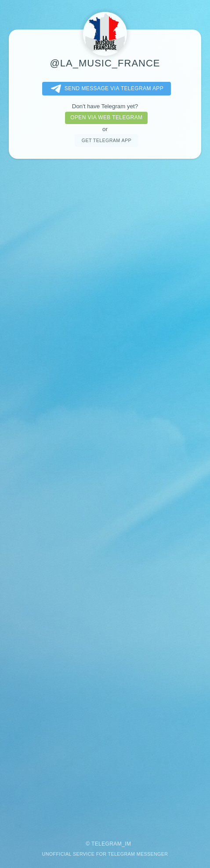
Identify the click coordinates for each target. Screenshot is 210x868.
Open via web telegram (106, 117)
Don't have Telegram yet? (105, 106)
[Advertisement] (105, 495)
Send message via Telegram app (105, 89)
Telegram (107, 844)
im (128, 844)
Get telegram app (107, 140)
